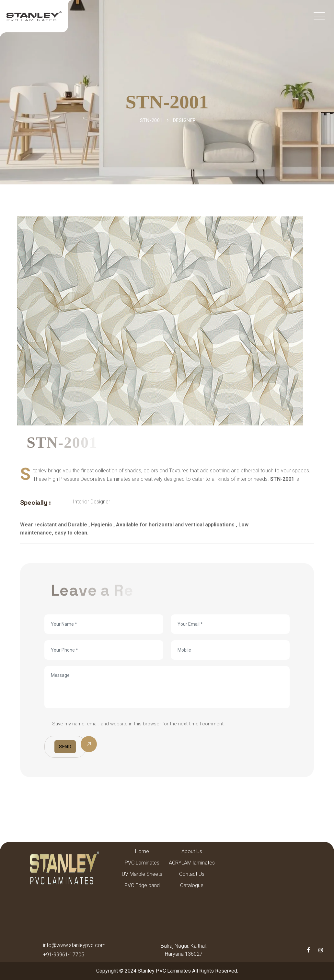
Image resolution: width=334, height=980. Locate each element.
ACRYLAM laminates (192, 863)
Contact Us (192, 874)
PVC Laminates (142, 863)
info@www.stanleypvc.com (74, 945)
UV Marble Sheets (142, 874)
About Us (192, 851)
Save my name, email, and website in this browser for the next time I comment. (138, 724)
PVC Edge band (142, 885)
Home (142, 851)
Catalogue (192, 885)
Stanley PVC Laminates (164, 971)
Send (65, 747)
